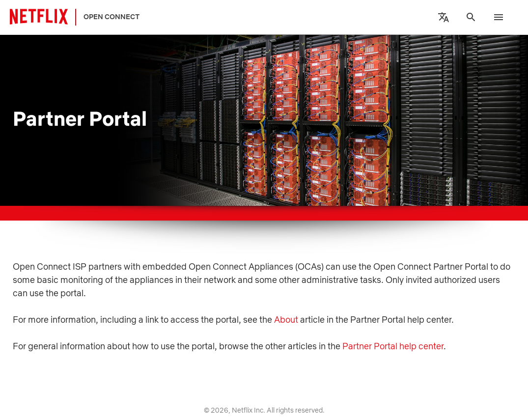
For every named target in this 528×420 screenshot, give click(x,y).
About (286, 320)
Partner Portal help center (393, 346)
